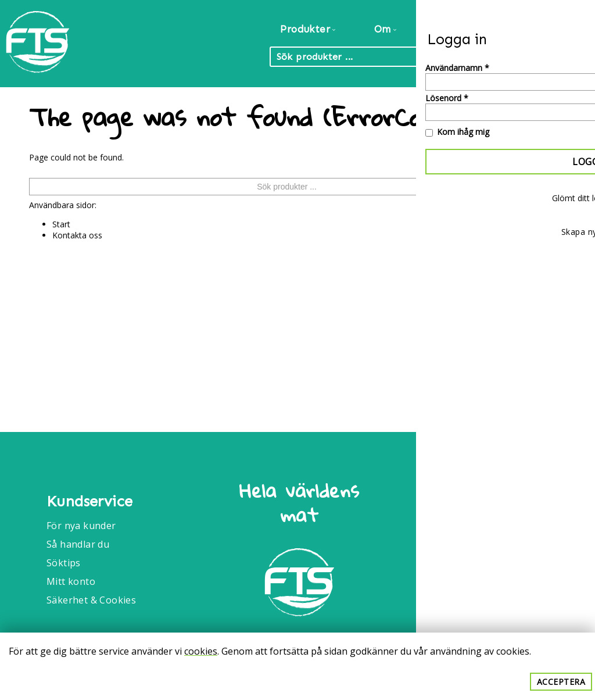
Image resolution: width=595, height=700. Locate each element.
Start (61, 224)
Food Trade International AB (500, 496)
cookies (201, 651)
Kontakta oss (77, 235)
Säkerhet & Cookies (91, 600)
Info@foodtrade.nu (494, 544)
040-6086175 (479, 576)
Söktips (64, 563)
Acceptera (561, 682)
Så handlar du (78, 544)
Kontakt (559, 29)
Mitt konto (71, 581)
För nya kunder (81, 526)
